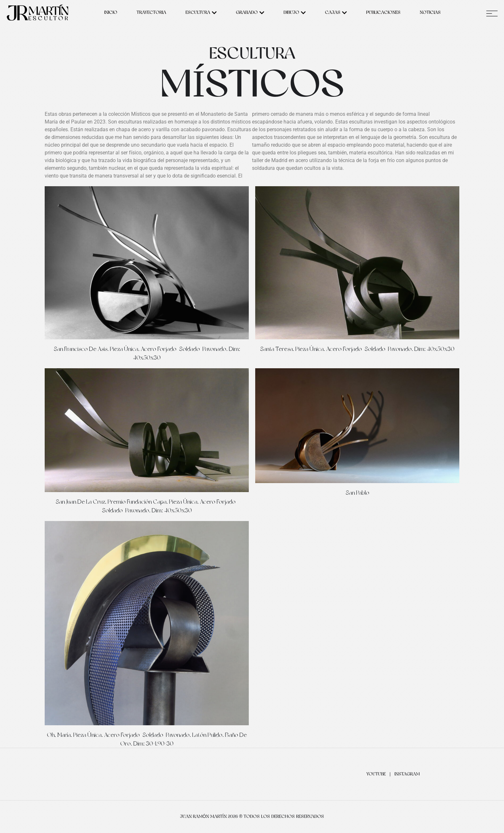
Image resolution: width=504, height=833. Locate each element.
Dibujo (295, 13)
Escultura (201, 13)
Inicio (111, 13)
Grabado (250, 13)
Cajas (336, 13)
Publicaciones (383, 13)
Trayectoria (151, 13)
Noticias (430, 13)
